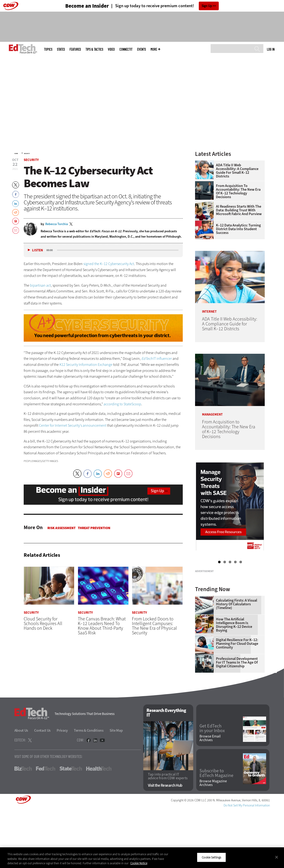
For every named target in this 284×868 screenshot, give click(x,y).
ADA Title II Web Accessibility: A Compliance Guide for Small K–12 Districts (237, 171)
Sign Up (207, 6)
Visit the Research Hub (165, 843)
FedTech (46, 827)
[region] (142, 858)
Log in (271, 49)
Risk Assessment (61, 528)
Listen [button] (38, 250)
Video (111, 49)
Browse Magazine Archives (213, 841)
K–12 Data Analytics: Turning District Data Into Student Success (238, 229)
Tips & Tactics (94, 49)
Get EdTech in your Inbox (212, 786)
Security (27, 154)
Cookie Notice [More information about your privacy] (139, 863)
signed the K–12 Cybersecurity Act (109, 264)
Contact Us (42, 788)
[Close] (277, 857)
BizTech (23, 827)
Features (75, 49)
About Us (21, 788)
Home (16, 154)
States (61, 49)
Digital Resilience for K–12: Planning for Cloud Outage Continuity (237, 702)
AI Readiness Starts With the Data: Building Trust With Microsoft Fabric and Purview (239, 210)
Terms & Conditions (89, 788)
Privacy (62, 788)
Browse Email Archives (210, 796)
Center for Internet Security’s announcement (73, 425)
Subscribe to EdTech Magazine (216, 831)
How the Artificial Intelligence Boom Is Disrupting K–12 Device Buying (234, 683)
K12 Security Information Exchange (86, 365)
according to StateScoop (122, 404)
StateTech (71, 827)
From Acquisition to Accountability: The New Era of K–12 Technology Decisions (238, 191)
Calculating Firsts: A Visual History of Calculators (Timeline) (237, 662)
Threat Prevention (94, 528)
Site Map (116, 788)
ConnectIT (126, 49)
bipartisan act (40, 285)
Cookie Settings (211, 857)
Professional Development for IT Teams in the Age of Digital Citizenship (237, 721)
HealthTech (99, 827)
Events (141, 49)
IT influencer (157, 359)
